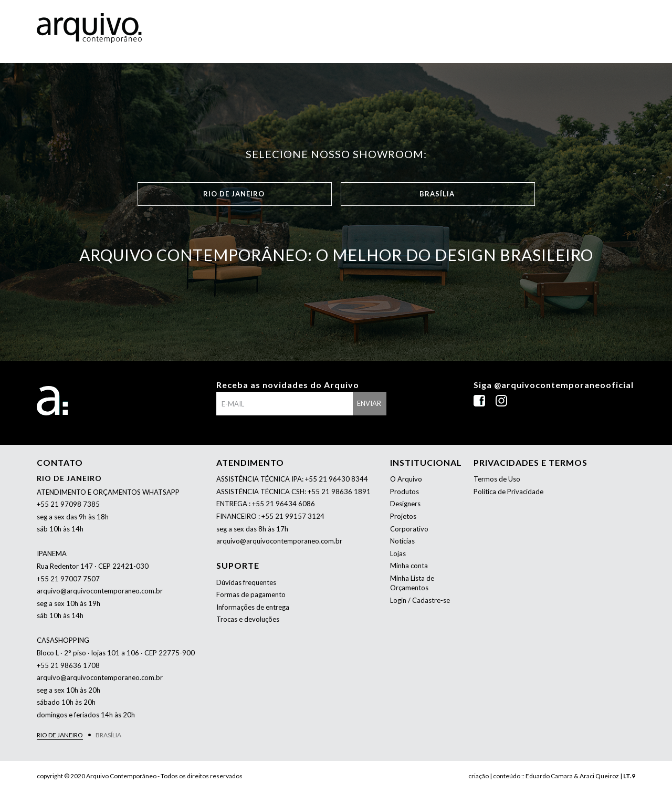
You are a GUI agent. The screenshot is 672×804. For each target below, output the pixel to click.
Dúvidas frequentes (246, 582)
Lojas (398, 554)
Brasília (437, 194)
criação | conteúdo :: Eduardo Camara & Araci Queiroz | (552, 776)
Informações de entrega (253, 607)
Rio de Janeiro (234, 194)
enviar (369, 403)
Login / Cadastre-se (420, 600)
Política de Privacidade (508, 492)
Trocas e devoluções (248, 619)
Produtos (405, 492)
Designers (405, 504)
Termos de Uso (497, 479)
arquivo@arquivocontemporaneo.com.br (100, 591)
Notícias (402, 541)
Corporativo (409, 529)
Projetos (403, 516)
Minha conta (409, 566)
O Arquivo (406, 479)
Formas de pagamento (251, 594)
